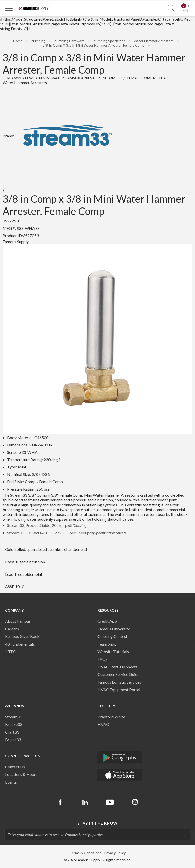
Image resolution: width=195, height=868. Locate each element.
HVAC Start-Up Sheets (117, 667)
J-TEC (11, 652)
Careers (12, 629)
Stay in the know (97, 823)
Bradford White (111, 717)
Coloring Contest (112, 636)
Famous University (114, 629)
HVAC (103, 724)
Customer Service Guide (118, 674)
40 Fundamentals (20, 644)
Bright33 (13, 740)
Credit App (107, 621)
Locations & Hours (21, 774)
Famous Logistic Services (119, 682)
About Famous (18, 621)
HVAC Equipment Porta (118, 690)
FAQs (102, 659)
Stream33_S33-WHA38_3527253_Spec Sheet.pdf (66, 533)
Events (11, 782)
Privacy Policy (115, 853)
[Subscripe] (182, 835)
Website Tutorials (113, 652)
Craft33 (12, 732)
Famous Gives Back (22, 636)
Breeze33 (14, 724)
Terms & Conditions (85, 853)
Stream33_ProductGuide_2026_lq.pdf (47, 525)
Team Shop (107, 644)
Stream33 (14, 717)
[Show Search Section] (171, 8)
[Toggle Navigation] (9, 8)
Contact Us (15, 767)
